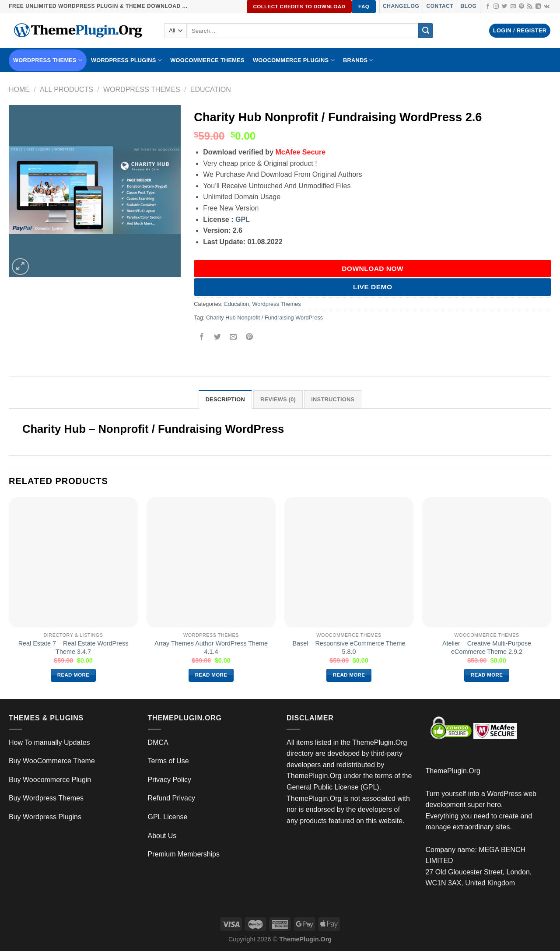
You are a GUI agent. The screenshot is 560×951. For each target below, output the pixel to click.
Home (19, 89)
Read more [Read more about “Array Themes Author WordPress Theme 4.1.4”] (211, 675)
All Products (66, 89)
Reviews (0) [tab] (278, 399)
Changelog (401, 6)
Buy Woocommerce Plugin (50, 780)
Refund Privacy (172, 798)
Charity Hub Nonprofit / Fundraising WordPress (264, 318)
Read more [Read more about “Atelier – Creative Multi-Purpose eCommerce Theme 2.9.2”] (487, 675)
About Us (162, 836)
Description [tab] (225, 399)
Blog (468, 6)
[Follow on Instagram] (496, 7)
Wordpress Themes (142, 89)
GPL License (168, 817)
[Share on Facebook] (202, 337)
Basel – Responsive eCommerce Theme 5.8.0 (349, 647)
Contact (440, 6)
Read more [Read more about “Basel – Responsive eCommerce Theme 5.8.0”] (349, 675)
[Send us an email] (513, 7)
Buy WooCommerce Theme (52, 761)
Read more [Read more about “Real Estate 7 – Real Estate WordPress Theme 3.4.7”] (73, 675)
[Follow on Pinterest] (521, 7)
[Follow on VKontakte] (547, 7)
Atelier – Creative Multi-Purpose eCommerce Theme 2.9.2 (487, 647)
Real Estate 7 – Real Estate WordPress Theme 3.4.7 (73, 647)
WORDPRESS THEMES (48, 60)
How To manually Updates (49, 742)
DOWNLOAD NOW (373, 268)
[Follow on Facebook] (488, 7)
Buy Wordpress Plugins (45, 817)
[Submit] (426, 31)
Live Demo (373, 287)
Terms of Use (168, 761)
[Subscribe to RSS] (530, 7)
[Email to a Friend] (233, 337)
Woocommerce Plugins (294, 60)
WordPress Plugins (126, 60)
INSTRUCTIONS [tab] (333, 399)
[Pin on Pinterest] (249, 337)
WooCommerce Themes (207, 60)
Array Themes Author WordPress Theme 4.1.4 (211, 647)
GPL (243, 219)
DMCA (158, 742)
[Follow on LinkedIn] (538, 7)
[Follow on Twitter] (504, 7)
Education (211, 89)
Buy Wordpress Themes (46, 798)
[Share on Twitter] (218, 337)
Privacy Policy (170, 780)
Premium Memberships (184, 854)
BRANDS (358, 60)
